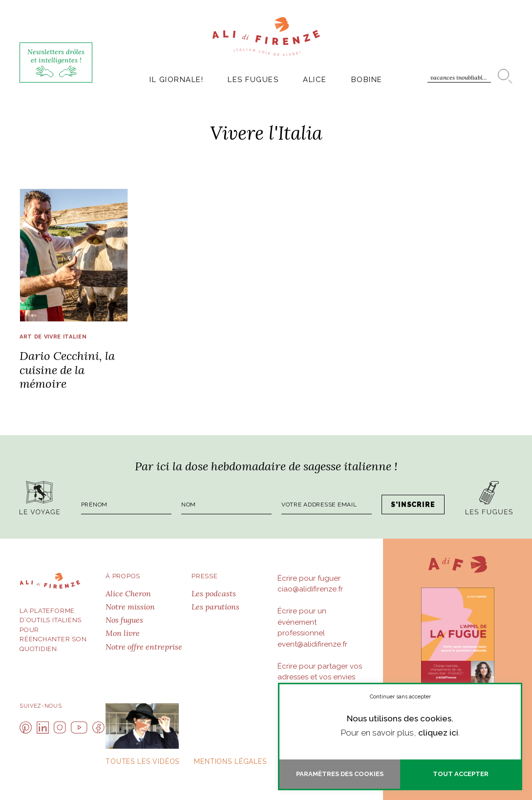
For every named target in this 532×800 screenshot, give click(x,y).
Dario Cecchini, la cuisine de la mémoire (67, 370)
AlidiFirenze (266, 37)
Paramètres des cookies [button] (340, 774)
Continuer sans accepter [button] (400, 697)
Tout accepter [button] (461, 774)
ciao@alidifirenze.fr (310, 589)
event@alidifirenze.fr (312, 644)
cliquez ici (438, 733)
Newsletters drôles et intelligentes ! (56, 62)
